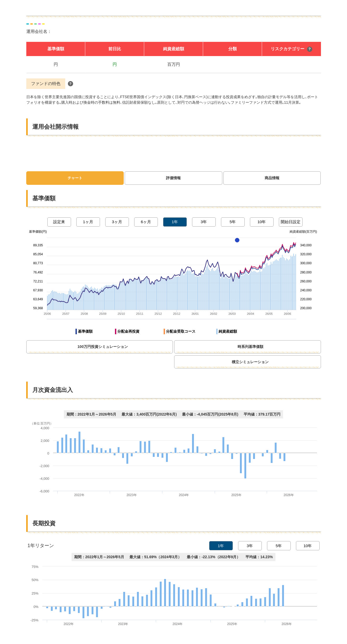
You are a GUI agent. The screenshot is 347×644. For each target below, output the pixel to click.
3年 (204, 222)
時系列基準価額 (273, 347)
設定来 (59, 222)
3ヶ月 (117, 222)
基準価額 (85, 331)
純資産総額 (228, 331)
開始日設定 (291, 222)
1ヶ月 (88, 222)
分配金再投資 (128, 331)
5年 (233, 222)
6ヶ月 (146, 222)
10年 (262, 222)
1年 (175, 222)
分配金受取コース (181, 331)
